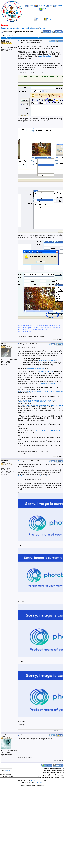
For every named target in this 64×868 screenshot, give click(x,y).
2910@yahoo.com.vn (53, 431)
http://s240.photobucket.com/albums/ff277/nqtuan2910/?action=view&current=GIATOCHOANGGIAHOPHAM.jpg (38, 401)
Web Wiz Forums (35, 781)
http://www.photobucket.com (48, 361)
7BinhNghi (4, 461)
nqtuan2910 (5, 344)
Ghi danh (38, 19)
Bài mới (29, 6)
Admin (3, 40)
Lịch (49, 6)
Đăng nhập (49, 19)
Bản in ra (7, 770)
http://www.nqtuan (40, 431)
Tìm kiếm (57, 6)
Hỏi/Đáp (43, 9)
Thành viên (39, 6)
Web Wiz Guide (38, 782)
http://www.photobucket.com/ (44, 372)
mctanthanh (5, 735)
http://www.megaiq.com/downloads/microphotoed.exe (35, 476)
